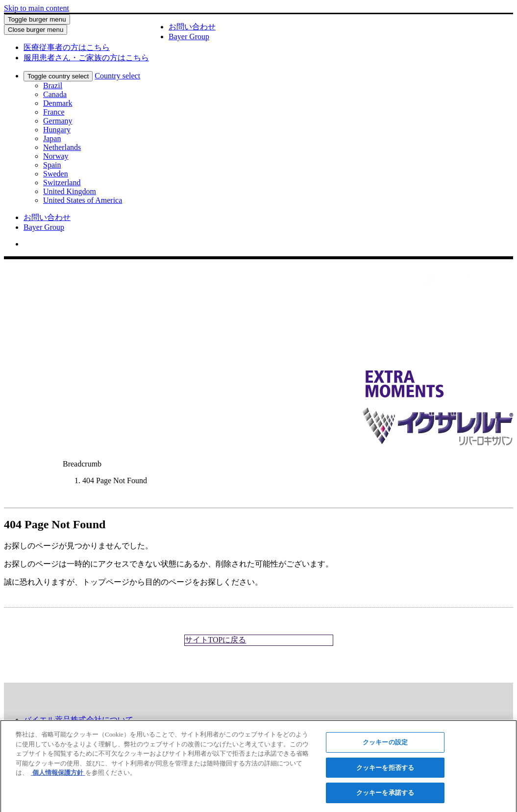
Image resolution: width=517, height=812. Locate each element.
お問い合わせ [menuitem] (47, 217)
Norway (56, 156)
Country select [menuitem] (117, 76)
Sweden (56, 174)
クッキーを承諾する (385, 796)
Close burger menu (36, 30)
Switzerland (62, 183)
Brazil (53, 86)
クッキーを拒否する (385, 771)
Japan (52, 138)
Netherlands (62, 147)
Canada (55, 94)
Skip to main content (37, 8)
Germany (58, 121)
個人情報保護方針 (58, 775)
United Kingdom (70, 191)
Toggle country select (58, 76)
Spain (52, 165)
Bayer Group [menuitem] (44, 227)
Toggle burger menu (37, 19)
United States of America (83, 200)
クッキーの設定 (385, 745)
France (54, 112)
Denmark (58, 103)
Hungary (57, 130)
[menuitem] (67, 47)
